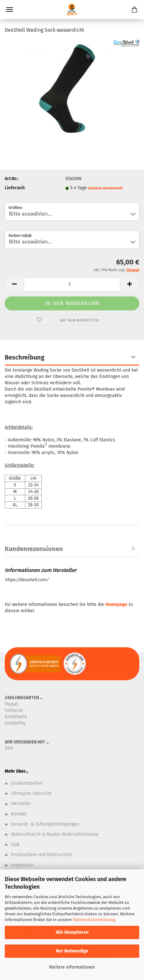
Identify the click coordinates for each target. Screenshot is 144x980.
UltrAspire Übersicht (31, 793)
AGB (15, 844)
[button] (14, 285)
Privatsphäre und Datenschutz (41, 855)
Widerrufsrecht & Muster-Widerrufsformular (55, 834)
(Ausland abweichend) (105, 188)
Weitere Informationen (72, 967)
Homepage (116, 604)
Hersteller (21, 804)
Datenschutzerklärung (94, 920)
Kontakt (19, 814)
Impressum (22, 865)
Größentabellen (27, 783)
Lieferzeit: (15, 188)
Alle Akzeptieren (72, 932)
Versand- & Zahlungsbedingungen (45, 824)
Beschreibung (25, 357)
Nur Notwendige (72, 951)
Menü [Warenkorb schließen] (9, 10)
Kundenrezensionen (34, 549)
